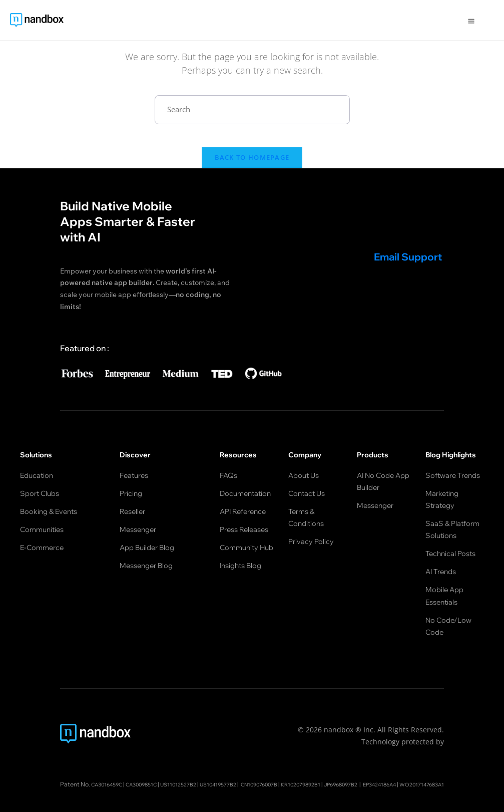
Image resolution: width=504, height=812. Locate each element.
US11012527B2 (212, 752)
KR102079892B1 (356, 752)
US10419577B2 (258, 752)
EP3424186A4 (225, 765)
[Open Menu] (471, 20)
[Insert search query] (252, 110)
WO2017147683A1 (275, 765)
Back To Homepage (252, 165)
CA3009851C (169, 752)
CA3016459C (128, 752)
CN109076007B (307, 752)
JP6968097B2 (403, 752)
